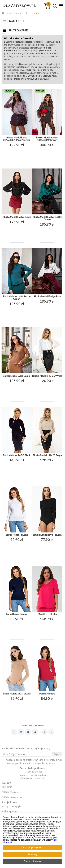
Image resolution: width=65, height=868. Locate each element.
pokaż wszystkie (36, 726)
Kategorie (17, 21)
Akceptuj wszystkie (32, 847)
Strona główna (14, 13)
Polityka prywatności (12, 797)
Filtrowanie (19, 30)
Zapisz (57, 754)
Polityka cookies (10, 792)
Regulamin (7, 787)
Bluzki (36, 13)
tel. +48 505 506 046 (32, 772)
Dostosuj (32, 854)
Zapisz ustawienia (32, 861)
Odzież (27, 13)
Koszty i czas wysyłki (12, 806)
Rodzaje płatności (10, 811)
